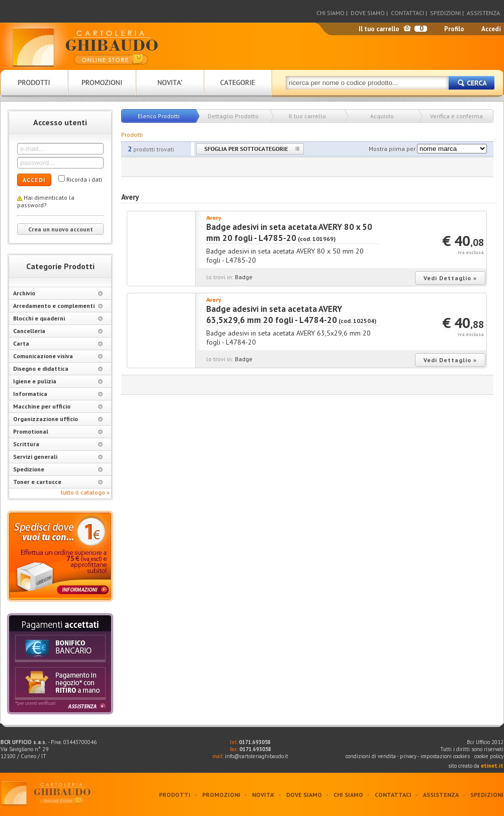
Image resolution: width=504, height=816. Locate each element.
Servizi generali (58, 457)
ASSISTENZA (483, 13)
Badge (244, 277)
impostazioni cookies (446, 756)
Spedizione (58, 469)
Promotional (58, 431)
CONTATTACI (407, 13)
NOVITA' (263, 795)
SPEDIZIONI (445, 13)
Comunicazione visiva (58, 356)
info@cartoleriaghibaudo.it (257, 756)
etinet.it (492, 766)
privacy (408, 756)
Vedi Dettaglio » (450, 278)
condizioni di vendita (371, 756)
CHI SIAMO (330, 13)
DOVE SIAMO (368, 13)
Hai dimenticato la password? (46, 201)
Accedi (491, 29)
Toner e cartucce (58, 482)
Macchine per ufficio (58, 406)
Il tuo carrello (379, 29)
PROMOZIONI (221, 795)
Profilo (454, 29)
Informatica (58, 394)
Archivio (58, 293)
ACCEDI (34, 180)
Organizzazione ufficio (58, 419)
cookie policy (489, 756)
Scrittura (58, 444)
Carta (58, 343)
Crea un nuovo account (61, 229)
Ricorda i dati (84, 179)
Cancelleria (58, 331)
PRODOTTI (175, 795)
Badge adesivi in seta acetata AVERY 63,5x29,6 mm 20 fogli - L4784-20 (274, 314)
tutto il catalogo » (85, 492)
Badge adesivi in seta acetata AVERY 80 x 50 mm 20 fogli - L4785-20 (289, 232)
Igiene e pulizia (58, 381)
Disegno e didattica (58, 369)
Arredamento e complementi (58, 306)
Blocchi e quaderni (58, 318)
